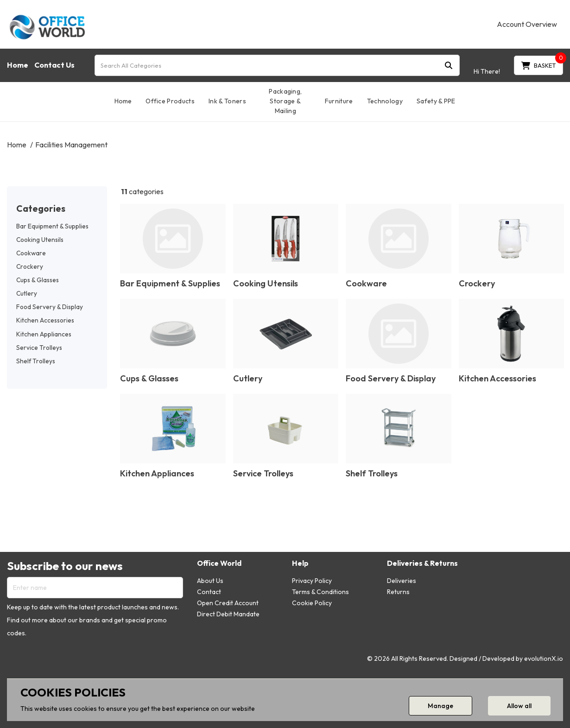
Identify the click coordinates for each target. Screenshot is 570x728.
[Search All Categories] (277, 65)
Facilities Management (71, 145)
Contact (209, 592)
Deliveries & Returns (422, 563)
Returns (398, 592)
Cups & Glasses (38, 280)
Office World (219, 563)
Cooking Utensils (40, 240)
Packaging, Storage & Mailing (285, 101)
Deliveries (402, 581)
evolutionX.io (544, 658)
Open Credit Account (228, 603)
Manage (440, 706)
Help (300, 563)
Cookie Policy (312, 603)
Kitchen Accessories (45, 320)
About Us (210, 581)
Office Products (170, 101)
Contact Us (54, 65)
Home (18, 65)
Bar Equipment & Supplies (52, 226)
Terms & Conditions (320, 592)
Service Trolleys (39, 348)
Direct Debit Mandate (228, 614)
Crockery (30, 266)
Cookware (31, 253)
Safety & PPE (436, 101)
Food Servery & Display (50, 307)
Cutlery (27, 293)
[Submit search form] (449, 65)
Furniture (339, 101)
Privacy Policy (312, 581)
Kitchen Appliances (44, 334)
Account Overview (527, 24)
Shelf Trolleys (36, 361)
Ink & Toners (227, 101)
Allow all (519, 706)
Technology (385, 101)
